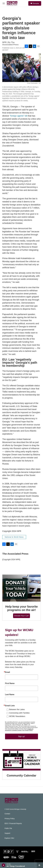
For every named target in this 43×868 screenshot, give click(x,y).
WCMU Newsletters (17, 716)
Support (7, 833)
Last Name (10, 695)
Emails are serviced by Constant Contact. (19, 730)
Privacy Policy (10, 819)
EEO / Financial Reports (13, 823)
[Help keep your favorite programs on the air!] (21, 588)
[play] (3, 865)
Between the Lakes (17, 709)
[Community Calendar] (21, 760)
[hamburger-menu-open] (4, 3)
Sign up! (21, 736)
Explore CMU (9, 838)
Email (8, 672)
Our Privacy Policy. (28, 730)
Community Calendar (22, 775)
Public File (8, 828)
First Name (10, 683)
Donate (36, 3)
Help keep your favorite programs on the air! (21, 608)
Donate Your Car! (22, 616)
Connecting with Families (19, 713)
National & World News (14, 537)
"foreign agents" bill (18, 116)
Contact (7, 814)
